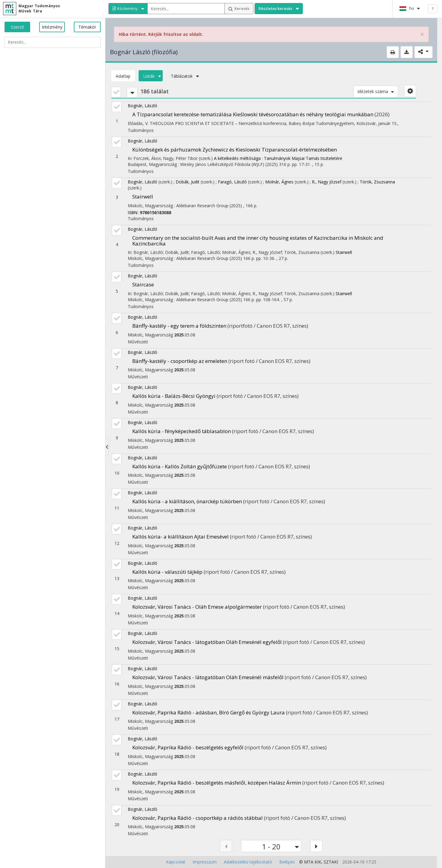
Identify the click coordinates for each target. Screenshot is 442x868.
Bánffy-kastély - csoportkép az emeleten (180, 361)
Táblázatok (183, 76)
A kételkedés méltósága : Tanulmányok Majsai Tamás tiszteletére (278, 158)
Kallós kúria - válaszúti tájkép (167, 572)
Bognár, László (143, 106)
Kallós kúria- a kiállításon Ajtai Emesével (180, 537)
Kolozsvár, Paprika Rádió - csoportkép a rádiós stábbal (197, 818)
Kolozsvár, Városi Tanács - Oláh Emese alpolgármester (197, 607)
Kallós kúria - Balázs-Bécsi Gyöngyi (174, 396)
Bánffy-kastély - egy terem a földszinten (179, 326)
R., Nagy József (327, 182)
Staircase (143, 284)
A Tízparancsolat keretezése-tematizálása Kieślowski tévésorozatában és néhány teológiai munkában (253, 114)
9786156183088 (155, 212)
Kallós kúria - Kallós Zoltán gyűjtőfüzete (180, 466)
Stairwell (143, 197)
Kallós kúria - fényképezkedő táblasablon (182, 431)
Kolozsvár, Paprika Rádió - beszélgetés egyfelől (188, 747)
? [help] (433, 9)
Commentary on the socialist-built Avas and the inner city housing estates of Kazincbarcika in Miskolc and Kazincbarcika (258, 241)
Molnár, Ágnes (279, 182)
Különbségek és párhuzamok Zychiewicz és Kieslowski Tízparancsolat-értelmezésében (235, 150)
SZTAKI (331, 862)
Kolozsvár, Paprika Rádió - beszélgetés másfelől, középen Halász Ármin (217, 783)
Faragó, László (232, 182)
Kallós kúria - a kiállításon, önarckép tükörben (187, 501)
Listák (151, 76)
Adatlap (123, 76)
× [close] (422, 34)
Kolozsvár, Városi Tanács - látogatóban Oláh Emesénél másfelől (208, 677)
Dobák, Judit (188, 182)
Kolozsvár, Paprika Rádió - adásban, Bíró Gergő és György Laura (208, 712)
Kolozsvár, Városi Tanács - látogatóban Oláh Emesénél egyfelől (207, 642)
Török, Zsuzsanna (377, 182)
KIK (318, 862)
